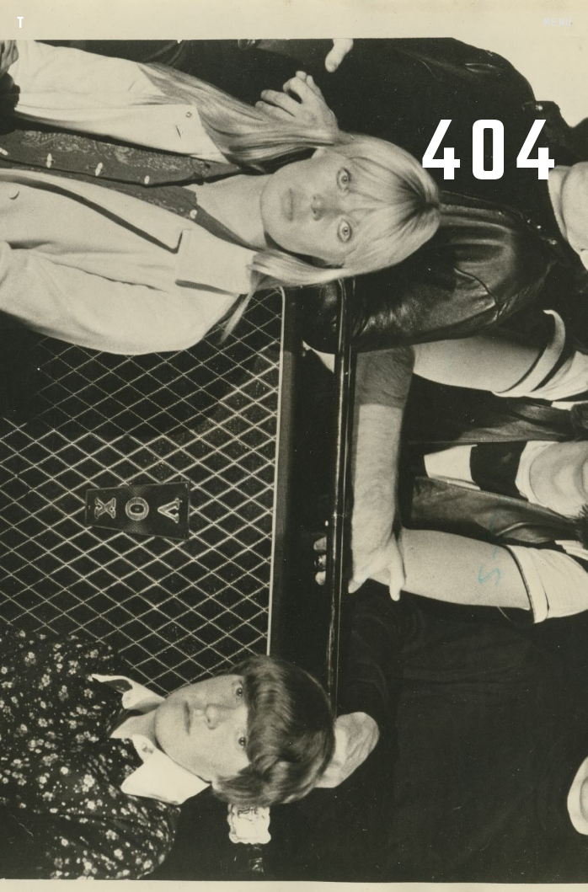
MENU (558, 22)
